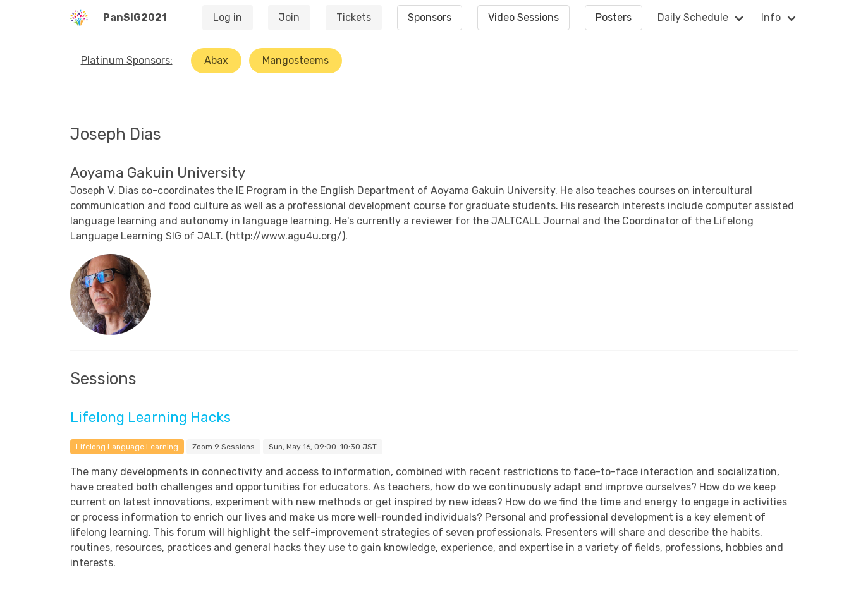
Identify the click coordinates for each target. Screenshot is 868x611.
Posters (614, 17)
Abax (216, 60)
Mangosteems (296, 60)
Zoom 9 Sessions (223, 447)
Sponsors (430, 17)
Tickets (354, 17)
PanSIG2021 (135, 17)
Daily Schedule (693, 17)
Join (289, 17)
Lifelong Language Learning (127, 447)
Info (771, 17)
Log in (228, 17)
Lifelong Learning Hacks (150, 417)
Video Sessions (523, 17)
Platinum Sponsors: (127, 60)
